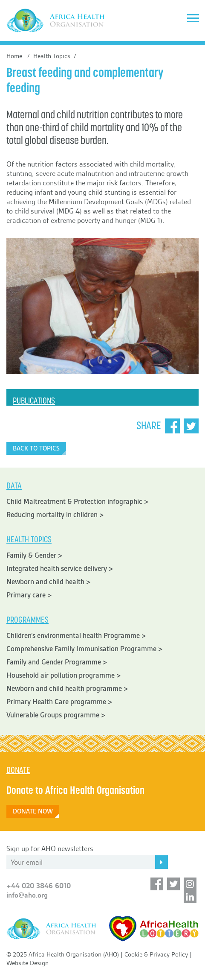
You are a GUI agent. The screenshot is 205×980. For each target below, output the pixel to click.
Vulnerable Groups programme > (56, 715)
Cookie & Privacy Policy (156, 954)
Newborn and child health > (49, 582)
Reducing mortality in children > (55, 515)
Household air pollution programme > (64, 675)
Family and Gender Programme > (57, 662)
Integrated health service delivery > (60, 569)
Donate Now (33, 811)
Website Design (27, 963)
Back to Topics (36, 448)
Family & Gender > (35, 555)
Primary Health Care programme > (59, 702)
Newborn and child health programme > (67, 689)
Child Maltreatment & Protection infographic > (78, 502)
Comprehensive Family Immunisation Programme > (85, 649)
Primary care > (29, 595)
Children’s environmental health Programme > (76, 636)
